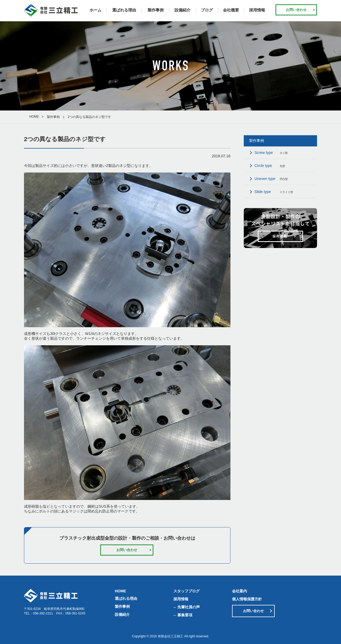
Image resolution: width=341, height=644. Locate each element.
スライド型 (274, 192)
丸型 (270, 166)
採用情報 (257, 10)
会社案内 (239, 591)
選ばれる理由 (124, 10)
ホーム (96, 10)
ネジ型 (271, 153)
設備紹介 (182, 10)
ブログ (207, 10)
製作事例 (156, 10)
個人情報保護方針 (247, 599)
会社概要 (231, 10)
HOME (34, 117)
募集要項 (185, 615)
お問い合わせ (296, 10)
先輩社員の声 (189, 607)
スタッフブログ (186, 591)
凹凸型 (271, 179)
